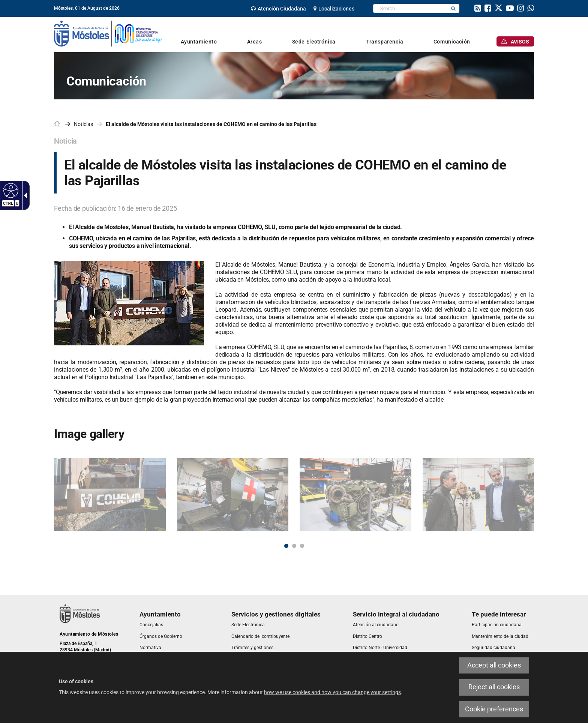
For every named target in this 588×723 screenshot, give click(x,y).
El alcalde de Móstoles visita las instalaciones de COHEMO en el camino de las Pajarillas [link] (211, 124)
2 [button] (294, 546)
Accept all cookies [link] (494, 665)
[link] (10, 190)
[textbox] (410, 8)
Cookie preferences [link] (494, 709)
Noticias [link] (83, 124)
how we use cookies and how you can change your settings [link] (332, 692)
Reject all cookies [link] (494, 687)
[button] (453, 8)
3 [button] (302, 546)
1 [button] (286, 546)
